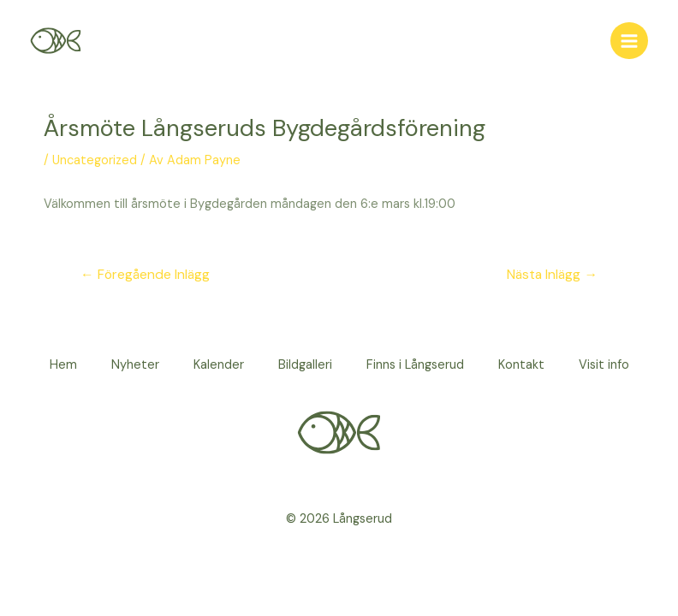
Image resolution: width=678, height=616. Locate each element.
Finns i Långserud (415, 365)
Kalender (219, 365)
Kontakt (521, 365)
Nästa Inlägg (552, 275)
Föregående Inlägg (145, 275)
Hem (63, 365)
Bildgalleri (305, 365)
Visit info (604, 365)
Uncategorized (95, 160)
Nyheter (135, 365)
